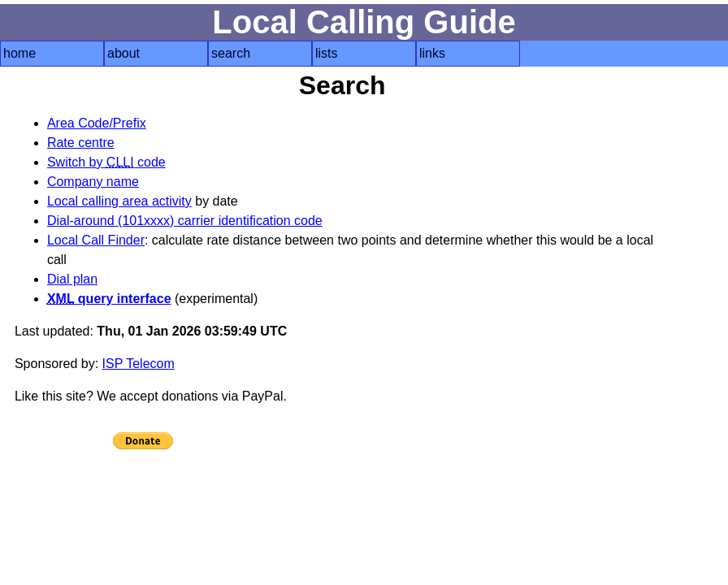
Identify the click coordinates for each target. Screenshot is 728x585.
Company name (93, 182)
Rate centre (81, 143)
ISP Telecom (139, 364)
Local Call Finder (96, 240)
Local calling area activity (119, 201)
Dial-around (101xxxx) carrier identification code (185, 221)
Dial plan (72, 279)
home (19, 53)
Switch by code (106, 162)
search (231, 53)
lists (327, 53)
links (432, 53)
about (123, 53)
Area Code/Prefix (97, 123)
